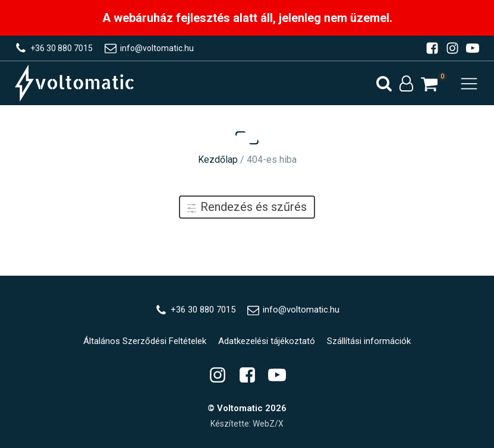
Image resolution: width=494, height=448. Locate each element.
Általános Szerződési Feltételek (145, 341)
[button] (429, 84)
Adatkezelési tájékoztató (267, 341)
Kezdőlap (218, 160)
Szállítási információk (369, 341)
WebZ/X (268, 424)
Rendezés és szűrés (247, 207)
